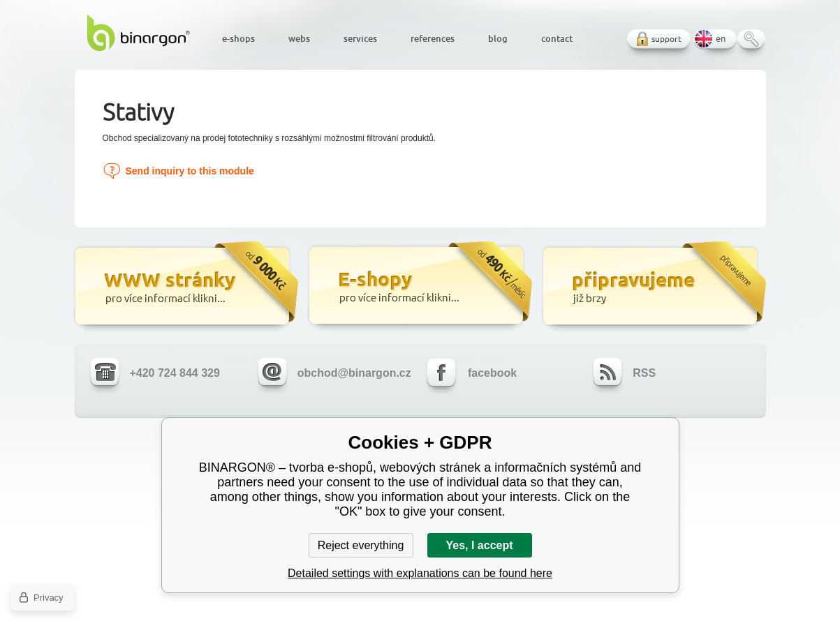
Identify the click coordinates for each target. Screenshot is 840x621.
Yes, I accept (479, 545)
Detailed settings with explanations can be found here (420, 573)
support (666, 39)
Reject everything (361, 545)
